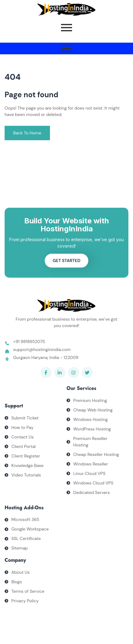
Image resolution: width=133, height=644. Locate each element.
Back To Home (27, 133)
